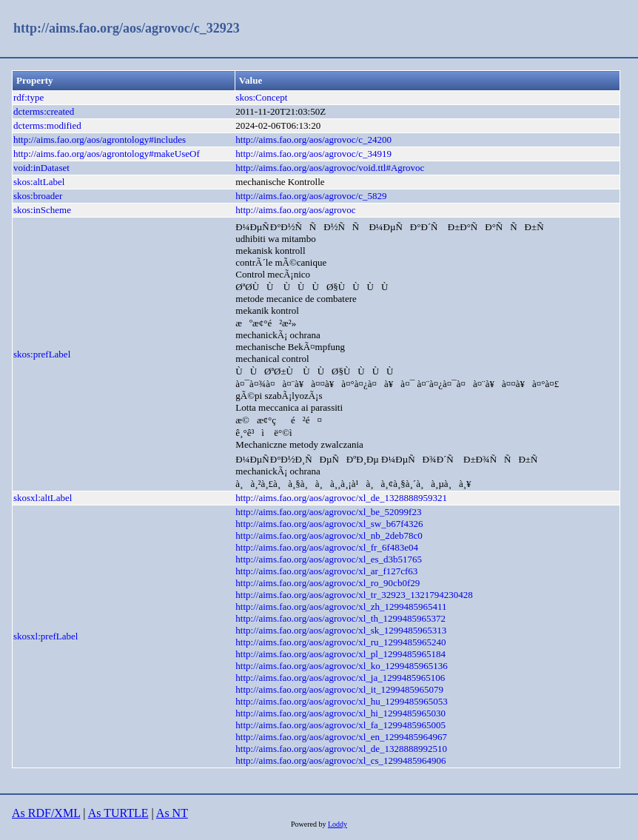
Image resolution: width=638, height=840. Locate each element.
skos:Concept (261, 97)
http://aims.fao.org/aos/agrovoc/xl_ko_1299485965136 (341, 666)
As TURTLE (118, 813)
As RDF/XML (46, 813)
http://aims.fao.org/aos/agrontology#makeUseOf (107, 154)
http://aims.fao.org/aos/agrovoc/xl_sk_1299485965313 (341, 630)
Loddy (338, 824)
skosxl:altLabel (43, 498)
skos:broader (38, 196)
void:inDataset (41, 168)
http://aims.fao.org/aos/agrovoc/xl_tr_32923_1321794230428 (354, 595)
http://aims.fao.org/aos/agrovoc (295, 210)
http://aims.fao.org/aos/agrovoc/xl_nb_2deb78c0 (329, 535)
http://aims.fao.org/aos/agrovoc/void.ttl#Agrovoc (330, 168)
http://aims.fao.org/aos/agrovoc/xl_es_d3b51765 (329, 559)
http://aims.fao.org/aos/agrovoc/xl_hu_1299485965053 (341, 701)
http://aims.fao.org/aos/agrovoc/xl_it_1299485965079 (339, 689)
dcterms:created (44, 111)
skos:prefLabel (42, 354)
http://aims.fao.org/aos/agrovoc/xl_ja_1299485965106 (340, 678)
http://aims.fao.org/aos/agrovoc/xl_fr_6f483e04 (327, 547)
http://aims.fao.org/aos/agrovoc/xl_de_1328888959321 (341, 498)
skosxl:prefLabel (46, 636)
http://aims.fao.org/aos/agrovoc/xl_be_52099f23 (328, 512)
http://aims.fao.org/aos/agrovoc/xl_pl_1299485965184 (340, 654)
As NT (172, 813)
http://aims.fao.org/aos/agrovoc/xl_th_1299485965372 (340, 618)
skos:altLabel (39, 182)
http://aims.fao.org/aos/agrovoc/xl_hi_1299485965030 (340, 713)
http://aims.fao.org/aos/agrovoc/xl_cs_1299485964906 (340, 760)
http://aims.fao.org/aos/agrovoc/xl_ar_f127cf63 (326, 571)
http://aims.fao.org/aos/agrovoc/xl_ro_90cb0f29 (328, 583)
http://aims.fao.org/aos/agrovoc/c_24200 (313, 140)
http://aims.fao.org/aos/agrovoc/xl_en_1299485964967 (341, 737)
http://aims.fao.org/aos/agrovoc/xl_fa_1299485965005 (340, 725)
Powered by (309, 824)
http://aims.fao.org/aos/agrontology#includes (100, 140)
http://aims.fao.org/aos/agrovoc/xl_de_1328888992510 (341, 749)
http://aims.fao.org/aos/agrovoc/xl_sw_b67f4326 (329, 524)
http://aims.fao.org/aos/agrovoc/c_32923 (127, 28)
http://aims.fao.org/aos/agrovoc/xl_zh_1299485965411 (341, 607)
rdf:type (28, 97)
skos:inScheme (42, 210)
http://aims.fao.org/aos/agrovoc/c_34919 (313, 154)
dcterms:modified (47, 125)
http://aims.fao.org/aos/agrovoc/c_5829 (311, 196)
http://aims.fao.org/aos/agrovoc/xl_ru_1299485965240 (340, 642)
